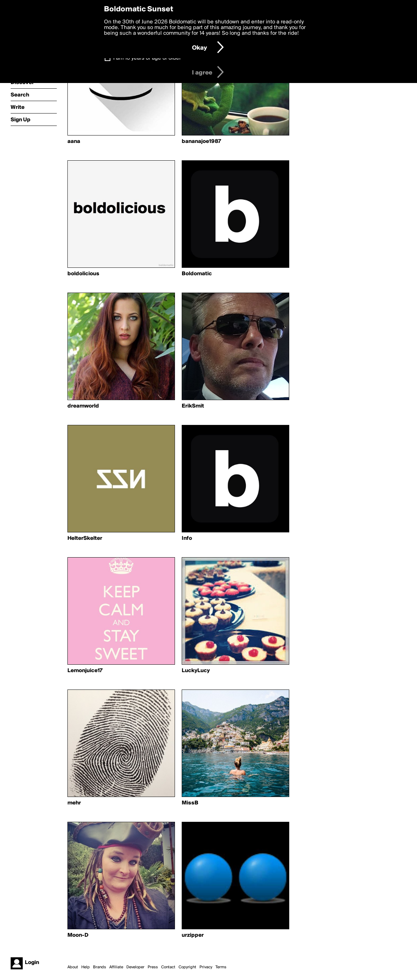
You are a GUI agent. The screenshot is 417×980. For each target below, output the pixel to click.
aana (74, 142)
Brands (100, 967)
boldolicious (83, 274)
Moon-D (78, 935)
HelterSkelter (85, 538)
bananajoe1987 (201, 142)
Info (187, 538)
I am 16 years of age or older (147, 58)
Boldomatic (197, 274)
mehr (74, 803)
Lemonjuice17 (85, 671)
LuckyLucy (196, 671)
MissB (190, 803)
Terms (221, 967)
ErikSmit (193, 406)
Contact (168, 967)
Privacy (206, 967)
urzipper (193, 935)
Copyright (187, 967)
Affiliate (116, 967)
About (73, 967)
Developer (135, 967)
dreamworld (83, 406)
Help (86, 967)
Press (153, 967)
